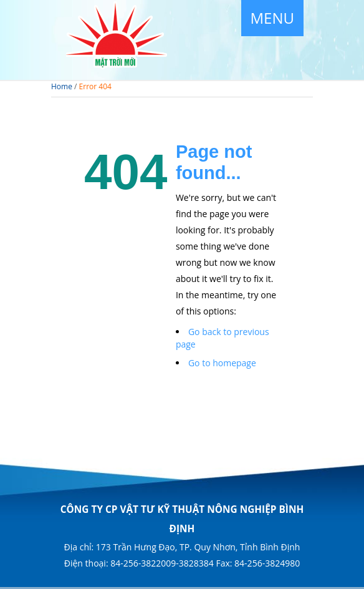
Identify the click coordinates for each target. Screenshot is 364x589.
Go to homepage (222, 363)
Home (62, 86)
